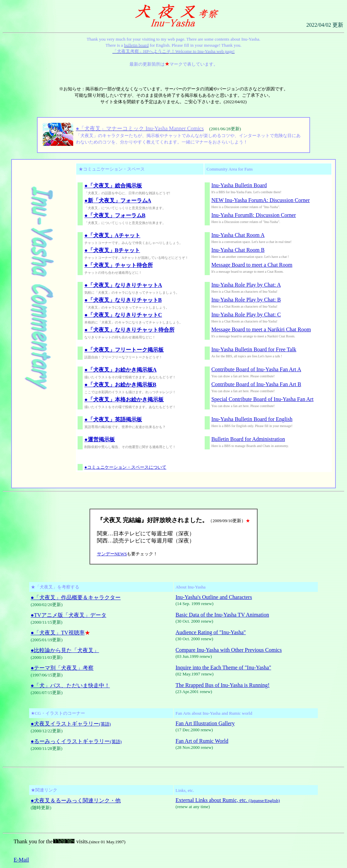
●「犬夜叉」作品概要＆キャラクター (76, 597)
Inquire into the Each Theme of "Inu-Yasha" (223, 667)
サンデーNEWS (112, 554)
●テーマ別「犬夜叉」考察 (62, 668)
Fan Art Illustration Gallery (205, 723)
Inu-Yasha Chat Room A (238, 235)
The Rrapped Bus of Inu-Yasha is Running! (222, 685)
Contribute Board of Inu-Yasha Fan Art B (256, 384)
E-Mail (21, 860)
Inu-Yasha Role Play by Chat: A (246, 285)
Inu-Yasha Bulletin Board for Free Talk (254, 349)
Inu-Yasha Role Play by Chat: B (246, 300)
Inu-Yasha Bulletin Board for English (252, 419)
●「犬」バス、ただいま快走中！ (70, 685)
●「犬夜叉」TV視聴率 (58, 633)
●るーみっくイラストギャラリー (76, 741)
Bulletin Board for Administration (248, 439)
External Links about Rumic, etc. (228, 800)
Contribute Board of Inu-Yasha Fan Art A (256, 369)
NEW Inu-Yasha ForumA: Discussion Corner (261, 200)
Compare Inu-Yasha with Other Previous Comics (229, 650)
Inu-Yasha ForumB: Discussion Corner (254, 215)
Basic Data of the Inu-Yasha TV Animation (222, 615)
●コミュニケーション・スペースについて (125, 467)
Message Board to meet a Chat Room (252, 265)
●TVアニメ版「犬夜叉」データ (69, 615)
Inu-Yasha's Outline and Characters (214, 597)
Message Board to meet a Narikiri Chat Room (261, 329)
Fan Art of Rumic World (202, 741)
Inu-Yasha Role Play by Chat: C (246, 315)
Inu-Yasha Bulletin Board (239, 185)
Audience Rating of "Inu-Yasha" (211, 632)
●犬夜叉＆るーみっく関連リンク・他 (76, 800)
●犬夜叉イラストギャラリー (71, 724)
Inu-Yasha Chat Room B (238, 250)
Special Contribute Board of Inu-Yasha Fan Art (262, 399)
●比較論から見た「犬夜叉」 (65, 650)
